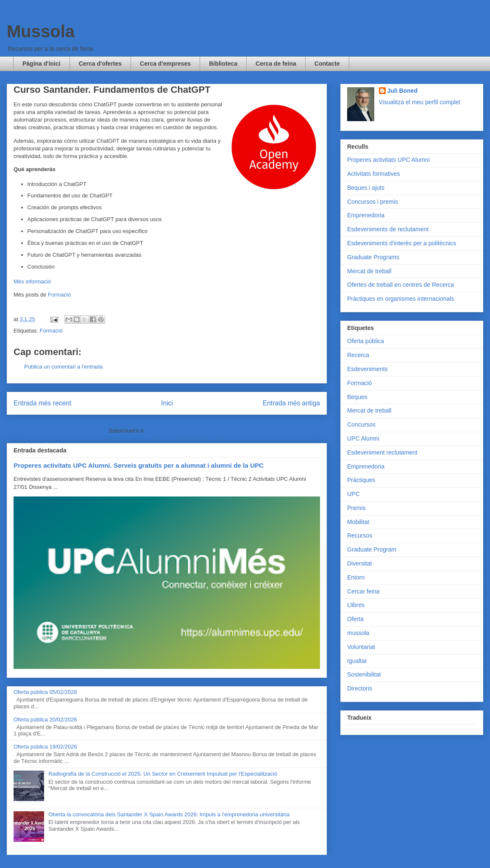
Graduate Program (372, 549)
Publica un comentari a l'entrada (63, 367)
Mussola (41, 31)
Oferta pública (366, 341)
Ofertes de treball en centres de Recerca (401, 285)
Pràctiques (361, 480)
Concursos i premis (373, 202)
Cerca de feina (276, 64)
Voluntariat (361, 647)
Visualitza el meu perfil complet (420, 102)
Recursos (360, 535)
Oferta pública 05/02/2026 (45, 692)
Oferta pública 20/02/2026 (45, 720)
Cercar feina (363, 591)
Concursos (361, 424)
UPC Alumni (363, 438)
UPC (354, 494)
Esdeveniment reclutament (382, 452)
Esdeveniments (367, 369)
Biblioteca (223, 64)
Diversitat (359, 563)
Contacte (327, 64)
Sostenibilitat (364, 674)
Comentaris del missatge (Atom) (186, 431)
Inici (167, 403)
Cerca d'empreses (165, 64)
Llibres (356, 605)
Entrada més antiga (291, 403)
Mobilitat (358, 522)
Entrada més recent (42, 403)
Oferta (355, 619)
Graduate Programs (373, 257)
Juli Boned (403, 91)
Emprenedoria (366, 215)
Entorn (356, 577)
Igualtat (357, 661)
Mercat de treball (369, 271)
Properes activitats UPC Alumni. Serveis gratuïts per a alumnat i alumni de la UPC (139, 465)
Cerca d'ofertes (100, 64)
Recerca (358, 355)
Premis (356, 508)
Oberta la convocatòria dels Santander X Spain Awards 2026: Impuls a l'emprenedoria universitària (169, 814)
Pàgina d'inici (42, 64)
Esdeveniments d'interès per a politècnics (402, 243)
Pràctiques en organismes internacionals (401, 299)
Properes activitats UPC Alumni (388, 160)
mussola (358, 633)
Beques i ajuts (366, 188)
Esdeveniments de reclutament (388, 229)
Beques (357, 397)
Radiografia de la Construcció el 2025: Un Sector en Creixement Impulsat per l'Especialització (163, 774)
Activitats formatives (373, 174)
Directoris (360, 688)
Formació (59, 295)
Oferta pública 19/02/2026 (45, 747)
